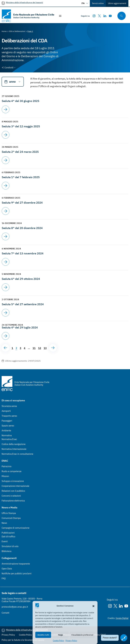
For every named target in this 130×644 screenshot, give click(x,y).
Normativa (7, 435)
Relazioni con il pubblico (13, 491)
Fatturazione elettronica (13, 501)
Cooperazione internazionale (15, 486)
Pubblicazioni (8, 533)
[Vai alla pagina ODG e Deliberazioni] (17, 31)
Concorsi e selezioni (11, 496)
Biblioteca (6, 551)
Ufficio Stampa (9, 513)
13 (45, 348)
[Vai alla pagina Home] (4, 31)
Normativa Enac (9, 439)
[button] (93, 606)
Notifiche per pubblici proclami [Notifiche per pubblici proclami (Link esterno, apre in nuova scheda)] (17, 573)
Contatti (5, 613)
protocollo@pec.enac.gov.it (15, 607)
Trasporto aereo (9, 416)
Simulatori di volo (10, 546)
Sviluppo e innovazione (13, 481)
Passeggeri (7, 421)
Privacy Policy (71, 641)
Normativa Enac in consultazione (17, 454)
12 (40, 348)
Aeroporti (6, 411)
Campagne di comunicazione (15, 528)
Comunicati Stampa (11, 518)
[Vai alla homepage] (28, 16)
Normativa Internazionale (14, 449)
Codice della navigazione (14, 444)
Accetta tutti (43, 635)
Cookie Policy (59, 641)
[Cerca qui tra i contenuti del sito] (121, 16)
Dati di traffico (8, 537)
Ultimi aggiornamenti (117, 3)
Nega (60, 635)
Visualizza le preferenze (82, 635)
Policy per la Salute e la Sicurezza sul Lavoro (23, 640)
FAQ (4, 578)
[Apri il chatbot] (124, 638)
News (4, 523)
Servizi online (98, 3)
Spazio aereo (8, 426)
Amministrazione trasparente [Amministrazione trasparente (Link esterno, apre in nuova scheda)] (16, 564)
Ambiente (6, 431)
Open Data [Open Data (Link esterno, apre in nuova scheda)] (7, 569)
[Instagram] (94, 16)
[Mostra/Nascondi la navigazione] (60, 16)
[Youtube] (110, 16)
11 (34, 348)
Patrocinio (7, 466)
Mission (5, 476)
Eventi (5, 541)
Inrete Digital (122, 618)
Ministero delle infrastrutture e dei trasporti (24, 2)
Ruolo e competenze (11, 471)
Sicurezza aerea (9, 406)
